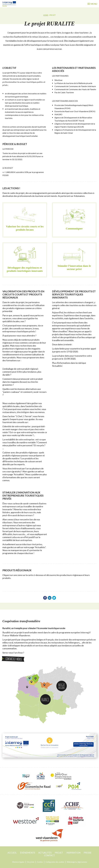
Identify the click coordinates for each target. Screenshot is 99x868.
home (46, 15)
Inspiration (73, 853)
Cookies (40, 862)
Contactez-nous (13, 659)
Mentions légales (18, 862)
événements (27, 853)
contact (49, 855)
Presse (88, 853)
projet (59, 853)
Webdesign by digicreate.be (77, 862)
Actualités (45, 853)
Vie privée (31, 862)
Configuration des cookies (55, 862)
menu (92, 4)
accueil (12, 853)
